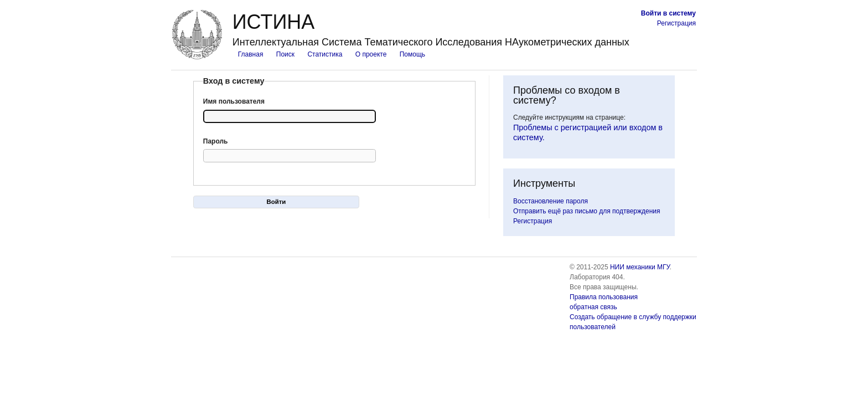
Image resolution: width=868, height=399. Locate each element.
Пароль (216, 141)
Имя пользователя (234, 101)
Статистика (325, 54)
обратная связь (593, 307)
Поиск (285, 54)
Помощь (412, 54)
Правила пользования (604, 297)
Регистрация (676, 23)
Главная (251, 54)
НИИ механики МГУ (640, 267)
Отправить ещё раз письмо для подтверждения (587, 211)
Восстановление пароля (551, 201)
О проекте (371, 54)
